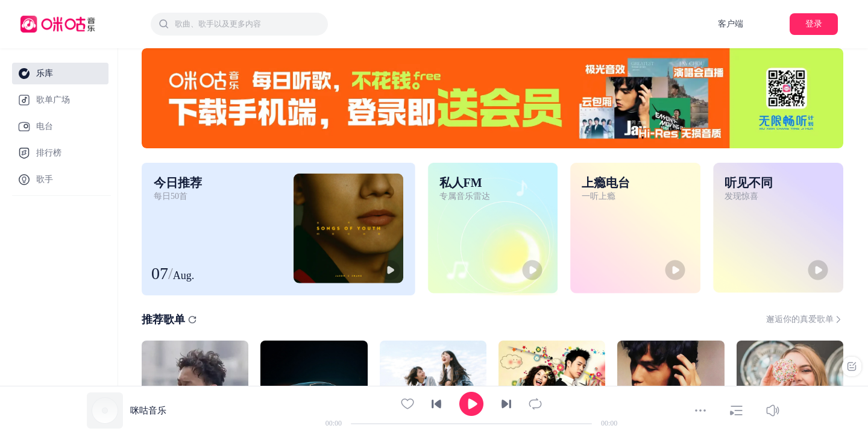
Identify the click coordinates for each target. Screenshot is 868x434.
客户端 (731, 24)
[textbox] (248, 24)
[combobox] (239, 24)
